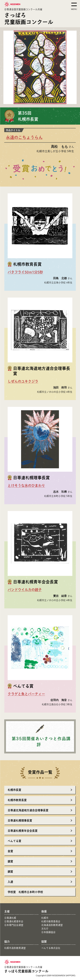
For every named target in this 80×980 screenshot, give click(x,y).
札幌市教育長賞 (17, 800)
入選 (10, 882)
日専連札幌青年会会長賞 (23, 831)
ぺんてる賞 (14, 841)
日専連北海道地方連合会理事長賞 (28, 810)
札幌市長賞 (14, 790)
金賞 (10, 851)
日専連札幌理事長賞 (20, 820)
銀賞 (10, 861)
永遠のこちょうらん (24, 137)
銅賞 (10, 871)
